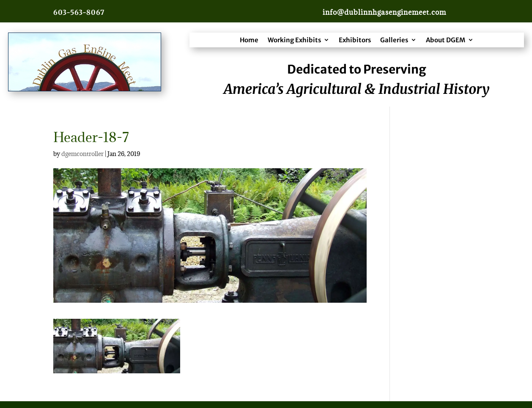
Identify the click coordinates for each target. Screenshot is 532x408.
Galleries (394, 40)
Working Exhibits (294, 40)
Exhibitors (355, 40)
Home (249, 40)
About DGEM (446, 40)
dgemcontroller (82, 154)
